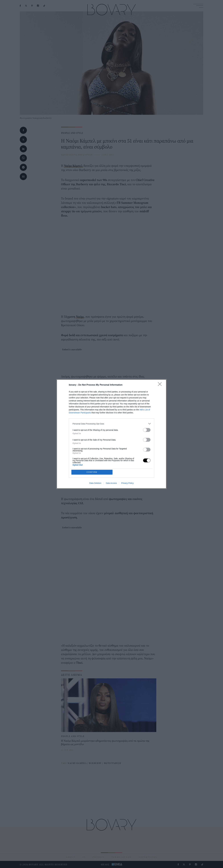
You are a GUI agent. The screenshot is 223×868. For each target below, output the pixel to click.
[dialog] (111, 434)
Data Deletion (95, 483)
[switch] (147, 430)
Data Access (111, 483)
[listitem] (111, 424)
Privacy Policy (127, 483)
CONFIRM (92, 472)
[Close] (161, 385)
